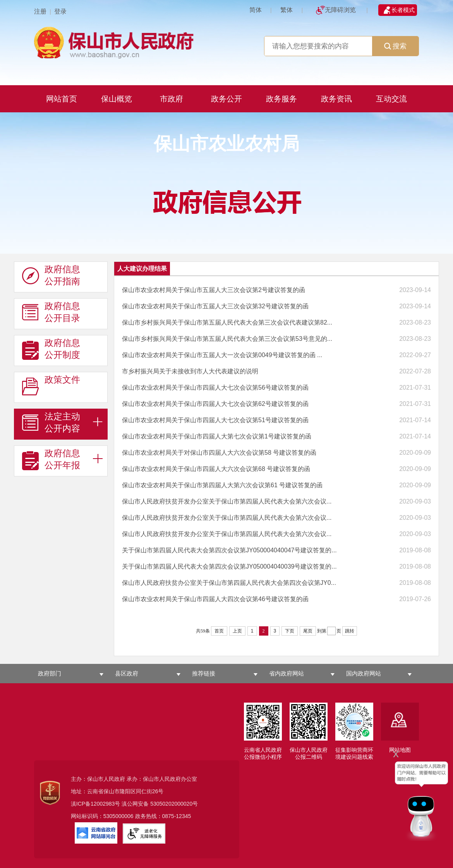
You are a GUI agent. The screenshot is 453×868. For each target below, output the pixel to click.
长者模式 (403, 10)
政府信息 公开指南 (51, 275)
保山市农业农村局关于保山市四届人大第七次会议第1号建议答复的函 (217, 436)
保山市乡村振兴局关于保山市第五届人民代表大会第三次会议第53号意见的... (227, 339)
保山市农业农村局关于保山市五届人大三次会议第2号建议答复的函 (214, 290)
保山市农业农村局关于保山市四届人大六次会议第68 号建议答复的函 (216, 469)
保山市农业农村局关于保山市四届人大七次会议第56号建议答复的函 (215, 388)
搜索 (395, 46)
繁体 (287, 10)
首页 (219, 631)
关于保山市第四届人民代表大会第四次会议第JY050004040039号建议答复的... (229, 566)
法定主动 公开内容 (51, 423)
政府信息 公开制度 (51, 349)
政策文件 (51, 386)
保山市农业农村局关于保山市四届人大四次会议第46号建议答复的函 (215, 599)
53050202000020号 (174, 804)
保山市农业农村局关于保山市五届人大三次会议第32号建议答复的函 (215, 306)
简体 (256, 10)
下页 (290, 631)
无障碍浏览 (340, 10)
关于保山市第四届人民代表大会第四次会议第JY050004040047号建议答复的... (229, 550)
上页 (237, 631)
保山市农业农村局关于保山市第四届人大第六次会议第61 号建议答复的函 (222, 485)
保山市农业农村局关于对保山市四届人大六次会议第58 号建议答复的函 (219, 453)
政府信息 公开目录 (51, 312)
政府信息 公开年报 (51, 459)
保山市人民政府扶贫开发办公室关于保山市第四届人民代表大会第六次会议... (227, 501)
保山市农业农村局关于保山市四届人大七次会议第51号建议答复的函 (215, 420)
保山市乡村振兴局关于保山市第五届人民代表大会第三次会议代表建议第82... (227, 322)
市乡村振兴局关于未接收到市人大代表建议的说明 (190, 371)
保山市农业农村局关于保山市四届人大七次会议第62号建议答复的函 (215, 404)
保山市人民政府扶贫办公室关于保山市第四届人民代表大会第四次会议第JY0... (229, 583)
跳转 (350, 631)
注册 (40, 11)
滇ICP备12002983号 (96, 804)
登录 (60, 11)
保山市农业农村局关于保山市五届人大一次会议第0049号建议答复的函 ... (222, 355)
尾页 (308, 631)
